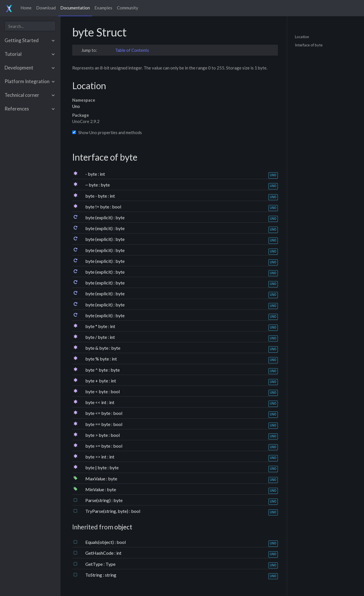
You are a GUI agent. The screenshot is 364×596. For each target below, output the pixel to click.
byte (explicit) (99, 217)
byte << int (96, 402)
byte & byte (97, 348)
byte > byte (97, 435)
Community (128, 8)
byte (105, 185)
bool (117, 207)
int (102, 174)
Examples (103, 8)
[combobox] (30, 26)
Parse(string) (98, 500)
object (123, 527)
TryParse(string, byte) (107, 511)
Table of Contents (132, 50)
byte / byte (97, 337)
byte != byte (98, 207)
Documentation (75, 8)
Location (302, 36)
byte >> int (96, 457)
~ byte (92, 185)
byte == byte (98, 424)
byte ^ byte (97, 370)
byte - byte (97, 196)
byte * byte (97, 326)
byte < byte (97, 391)
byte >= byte (98, 446)
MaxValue (96, 479)
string (111, 575)
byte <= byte (98, 413)
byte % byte (98, 359)
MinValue (95, 489)
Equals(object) (100, 542)
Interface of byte (309, 45)
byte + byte (97, 381)
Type (110, 564)
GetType (94, 564)
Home (26, 8)
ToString (94, 575)
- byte (92, 174)
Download (46, 8)
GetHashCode (100, 553)
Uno (76, 106)
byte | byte (96, 467)
